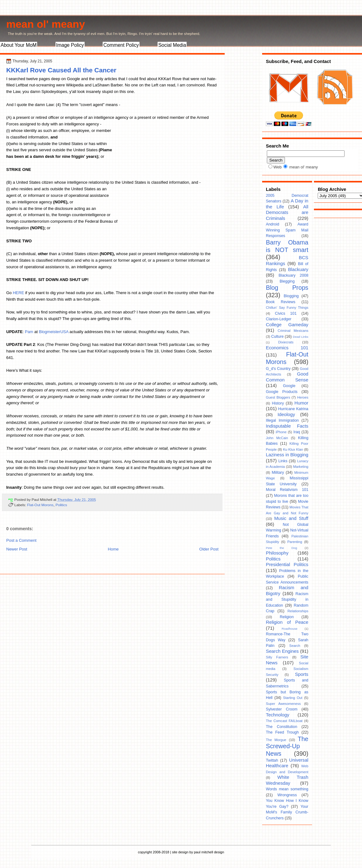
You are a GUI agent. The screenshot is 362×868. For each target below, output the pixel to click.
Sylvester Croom (282, 709)
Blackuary (298, 269)
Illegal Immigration (282, 420)
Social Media (172, 45)
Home (113, 549)
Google (289, 386)
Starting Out (293, 698)
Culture (277, 337)
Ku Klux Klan (293, 449)
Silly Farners (277, 657)
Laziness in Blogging (287, 455)
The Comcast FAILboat (284, 721)
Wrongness (287, 795)
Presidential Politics (287, 565)
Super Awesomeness (283, 704)
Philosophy (277, 553)
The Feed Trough (282, 732)
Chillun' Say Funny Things (287, 308)
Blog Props (287, 288)
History (278, 403)
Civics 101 (286, 313)
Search (295, 646)
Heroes (303, 397)
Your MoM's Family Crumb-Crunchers (287, 812)
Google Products (282, 392)
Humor (301, 403)
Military (278, 473)
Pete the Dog (281, 548)
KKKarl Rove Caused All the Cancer (61, 70)
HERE (18, 293)
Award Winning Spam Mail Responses (287, 230)
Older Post (209, 549)
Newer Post (17, 549)
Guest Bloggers (278, 397)
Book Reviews (281, 302)
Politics (61, 505)
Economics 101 (287, 348)
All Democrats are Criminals (287, 213)
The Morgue (276, 740)
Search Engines (282, 651)
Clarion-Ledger (279, 319)
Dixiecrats (286, 342)
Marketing (301, 467)
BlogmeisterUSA (54, 332)
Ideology (286, 415)
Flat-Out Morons (40, 505)
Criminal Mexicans (293, 331)
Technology (278, 715)
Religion (287, 617)
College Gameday (287, 325)
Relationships (298, 611)
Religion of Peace (287, 622)
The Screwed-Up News (287, 746)
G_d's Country (278, 369)
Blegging (287, 281)
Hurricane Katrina (293, 409)
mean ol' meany (46, 24)
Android (273, 224)
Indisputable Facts (287, 426)
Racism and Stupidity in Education (287, 600)
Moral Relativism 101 (287, 490)
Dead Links (301, 337)
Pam (29, 332)
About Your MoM (19, 45)
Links (283, 461)
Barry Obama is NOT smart (287, 246)
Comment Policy (121, 45)
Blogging (291, 296)
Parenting (295, 542)
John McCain (277, 438)
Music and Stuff (291, 518)
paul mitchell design (209, 852)
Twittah (272, 760)
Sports (302, 674)
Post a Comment (21, 540)
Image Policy (70, 45)
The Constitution (281, 727)
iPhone (281, 432)
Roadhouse (290, 629)
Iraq (297, 432)
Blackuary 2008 (294, 275)
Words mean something (287, 789)
